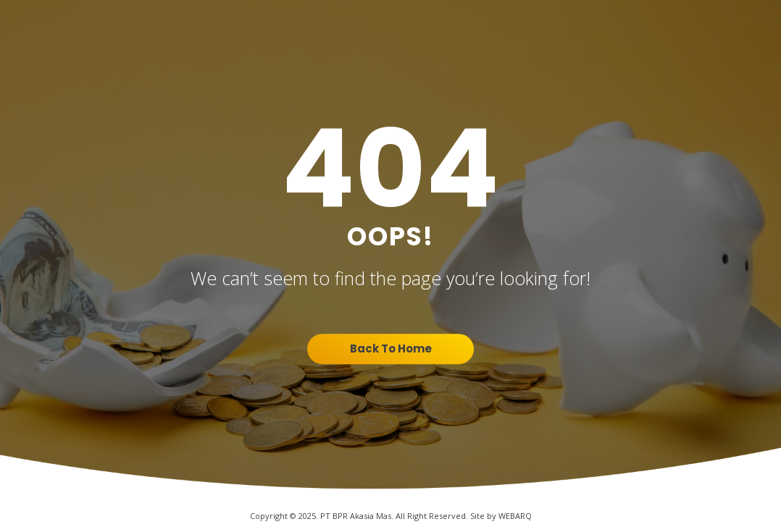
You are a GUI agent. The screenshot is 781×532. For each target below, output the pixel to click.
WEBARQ (515, 516)
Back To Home (391, 349)
